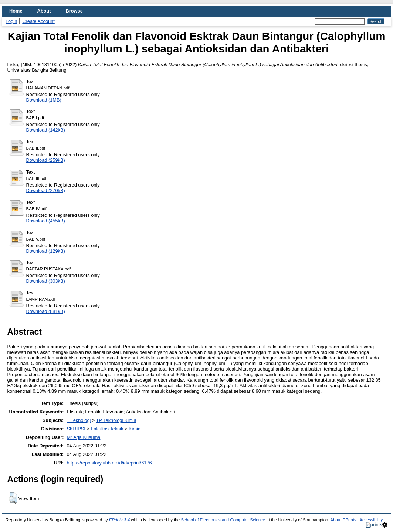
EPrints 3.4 (119, 520)
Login (11, 21)
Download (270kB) (46, 190)
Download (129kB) (46, 251)
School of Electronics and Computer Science (223, 520)
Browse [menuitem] (74, 11)
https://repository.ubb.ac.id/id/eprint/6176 (109, 463)
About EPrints (343, 520)
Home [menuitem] (16, 11)
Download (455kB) (46, 221)
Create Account (38, 21)
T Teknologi (79, 420)
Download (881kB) (46, 311)
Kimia (135, 429)
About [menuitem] (44, 11)
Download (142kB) (46, 130)
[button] (13, 498)
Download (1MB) (44, 100)
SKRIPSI (76, 429)
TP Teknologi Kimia (116, 420)
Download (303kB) (46, 281)
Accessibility (371, 520)
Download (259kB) (46, 160)
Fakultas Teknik (107, 429)
